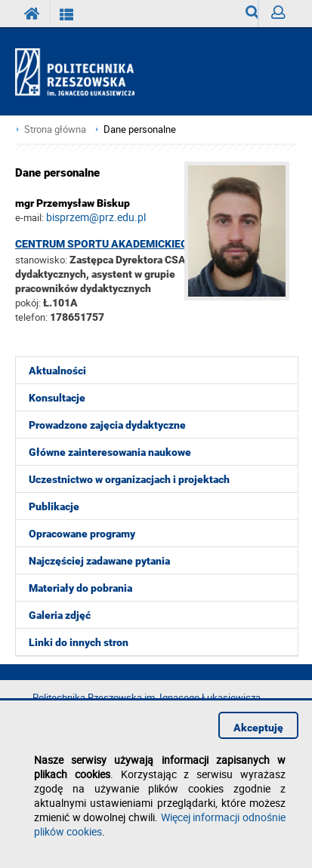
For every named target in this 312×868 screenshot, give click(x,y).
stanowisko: (41, 260)
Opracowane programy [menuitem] (82, 534)
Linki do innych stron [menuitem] (79, 642)
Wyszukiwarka (252, 16)
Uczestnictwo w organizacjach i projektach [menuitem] (129, 479)
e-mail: (29, 217)
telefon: (31, 317)
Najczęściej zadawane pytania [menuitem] (99, 561)
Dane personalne (140, 129)
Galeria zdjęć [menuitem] (60, 615)
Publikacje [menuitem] (54, 506)
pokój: (29, 303)
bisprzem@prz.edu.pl (96, 217)
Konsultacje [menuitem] (57, 398)
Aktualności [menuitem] (57, 371)
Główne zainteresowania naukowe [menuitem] (110, 452)
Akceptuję (258, 728)
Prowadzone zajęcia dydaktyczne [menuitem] (107, 425)
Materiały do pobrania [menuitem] (80, 588)
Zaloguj (284, 16)
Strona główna (55, 129)
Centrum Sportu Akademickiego (105, 244)
